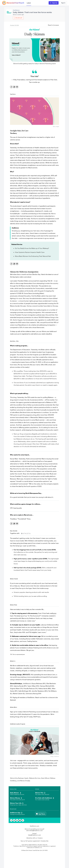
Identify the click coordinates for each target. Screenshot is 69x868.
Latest (29, 3)
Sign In (63, 3)
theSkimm (16, 10)
